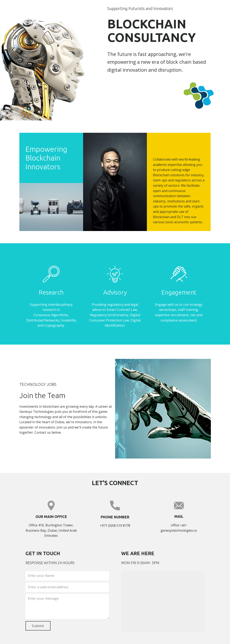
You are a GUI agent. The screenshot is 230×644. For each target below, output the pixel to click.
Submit (38, 626)
